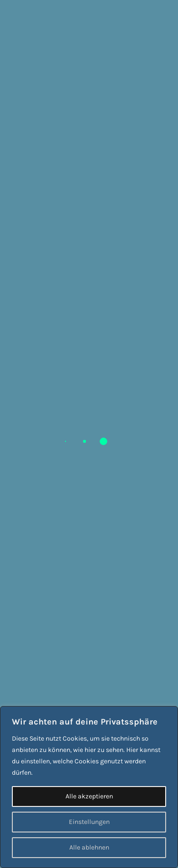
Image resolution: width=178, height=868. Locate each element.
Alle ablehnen (89, 847)
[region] (89, 787)
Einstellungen (89, 822)
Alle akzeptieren (89, 796)
